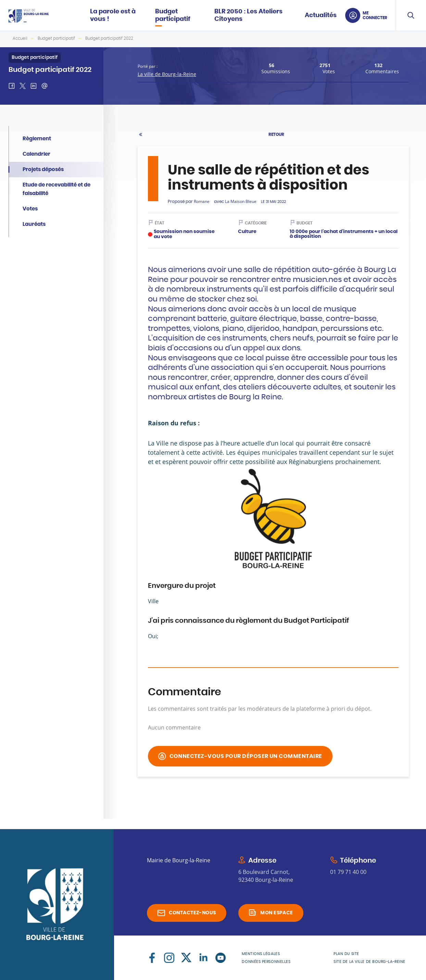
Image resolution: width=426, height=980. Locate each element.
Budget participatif (56, 38)
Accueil (20, 38)
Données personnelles (266, 962)
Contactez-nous (192, 913)
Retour (276, 134)
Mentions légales (261, 954)
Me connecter (375, 15)
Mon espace (277, 913)
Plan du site (346, 954)
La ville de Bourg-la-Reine (167, 74)
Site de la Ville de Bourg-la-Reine (369, 962)
